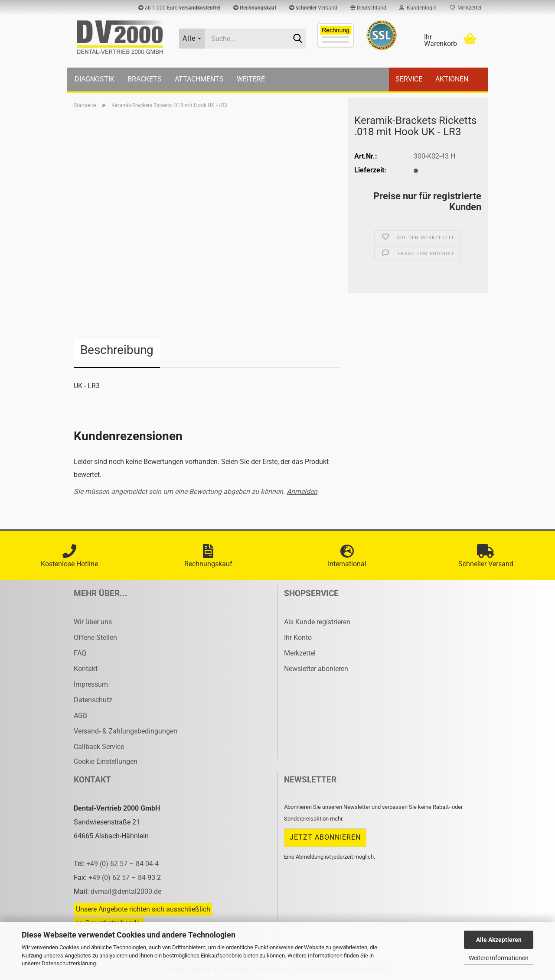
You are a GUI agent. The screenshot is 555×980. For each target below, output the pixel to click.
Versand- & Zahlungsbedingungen (126, 731)
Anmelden (302, 492)
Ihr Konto (298, 638)
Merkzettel (465, 8)
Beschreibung (117, 350)
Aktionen (452, 79)
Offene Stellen (95, 638)
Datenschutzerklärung (69, 963)
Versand (313, 8)
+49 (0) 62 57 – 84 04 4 (122, 864)
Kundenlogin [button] (418, 8)
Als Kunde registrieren (317, 622)
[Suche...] (192, 39)
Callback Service (99, 747)
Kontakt (86, 669)
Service (409, 79)
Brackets (145, 79)
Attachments (199, 79)
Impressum (91, 684)
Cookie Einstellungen (106, 761)
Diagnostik (95, 79)
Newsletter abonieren (316, 669)
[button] (368, 8)
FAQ (80, 653)
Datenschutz (93, 700)
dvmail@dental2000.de (126, 891)
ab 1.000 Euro (179, 8)
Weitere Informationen (499, 958)
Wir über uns (93, 622)
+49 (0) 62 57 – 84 (118, 878)
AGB (80, 716)
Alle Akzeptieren (499, 940)
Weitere (251, 79)
